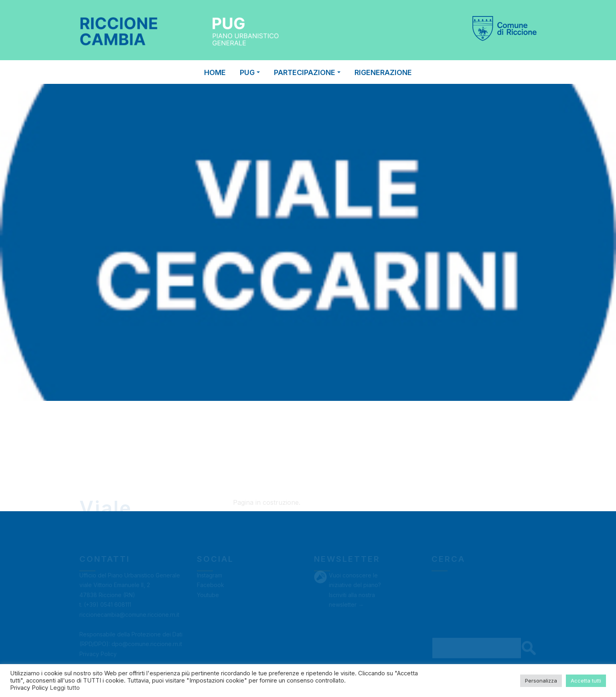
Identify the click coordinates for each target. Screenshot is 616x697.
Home (215, 72)
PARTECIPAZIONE (307, 72)
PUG (250, 72)
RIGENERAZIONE (383, 72)
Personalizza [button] (541, 681)
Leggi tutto (65, 688)
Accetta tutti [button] (586, 681)
